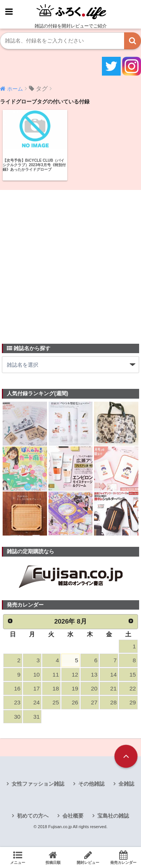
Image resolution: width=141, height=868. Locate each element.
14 (113, 675)
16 (17, 688)
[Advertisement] (70, 262)
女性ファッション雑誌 (38, 784)
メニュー (18, 857)
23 (17, 702)
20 (94, 688)
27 (94, 702)
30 (17, 717)
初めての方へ (33, 816)
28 (113, 702)
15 (133, 675)
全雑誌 (126, 784)
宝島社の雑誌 (113, 816)
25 (56, 702)
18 (56, 688)
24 (36, 702)
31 (36, 717)
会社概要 (73, 816)
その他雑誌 (91, 784)
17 (36, 688)
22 (133, 688)
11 (56, 675)
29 (133, 702)
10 (36, 675)
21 (113, 688)
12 (75, 675)
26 (75, 702)
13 (94, 675)
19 (75, 688)
